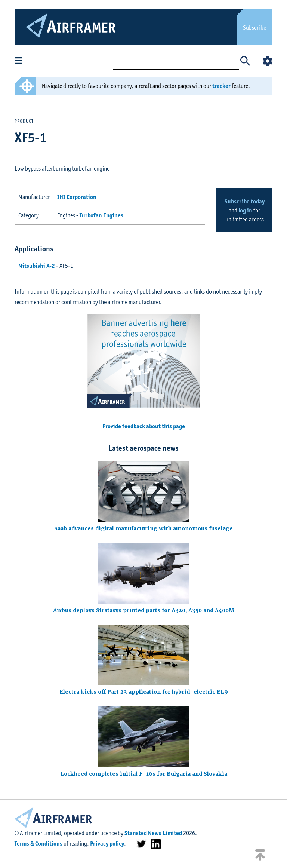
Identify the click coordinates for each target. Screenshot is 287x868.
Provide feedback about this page (144, 426)
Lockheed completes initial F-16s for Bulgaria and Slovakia (144, 774)
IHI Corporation (77, 197)
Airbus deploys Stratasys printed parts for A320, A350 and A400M (144, 610)
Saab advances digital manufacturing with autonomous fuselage (143, 528)
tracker (221, 86)
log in (245, 210)
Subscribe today (245, 201)
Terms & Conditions (38, 844)
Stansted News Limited (153, 833)
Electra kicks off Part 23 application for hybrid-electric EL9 (144, 692)
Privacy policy (107, 844)
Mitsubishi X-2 (37, 266)
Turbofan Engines (101, 215)
